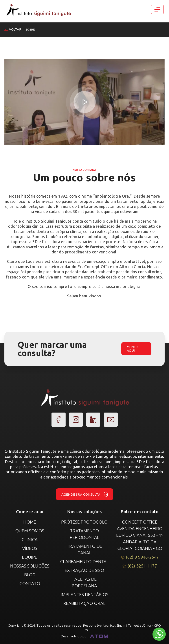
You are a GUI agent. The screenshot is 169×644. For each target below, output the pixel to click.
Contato (30, 583)
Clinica (30, 539)
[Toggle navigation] (157, 9)
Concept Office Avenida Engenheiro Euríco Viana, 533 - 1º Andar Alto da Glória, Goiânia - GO (140, 535)
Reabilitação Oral (84, 603)
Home (30, 522)
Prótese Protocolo (84, 522)
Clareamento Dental (84, 561)
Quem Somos (30, 531)
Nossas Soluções (30, 566)
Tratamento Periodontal (84, 534)
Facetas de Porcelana (84, 582)
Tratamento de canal (84, 549)
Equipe (30, 557)
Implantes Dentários (84, 594)
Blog (30, 575)
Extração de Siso (84, 570)
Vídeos (30, 548)
